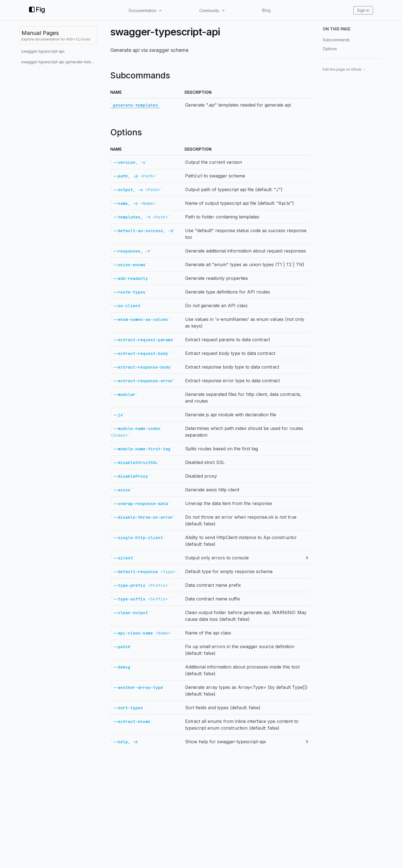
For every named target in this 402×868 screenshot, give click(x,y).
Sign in (363, 10)
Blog (266, 10)
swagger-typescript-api (43, 51)
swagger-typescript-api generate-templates (59, 62)
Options (330, 49)
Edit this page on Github (344, 69)
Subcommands (336, 40)
